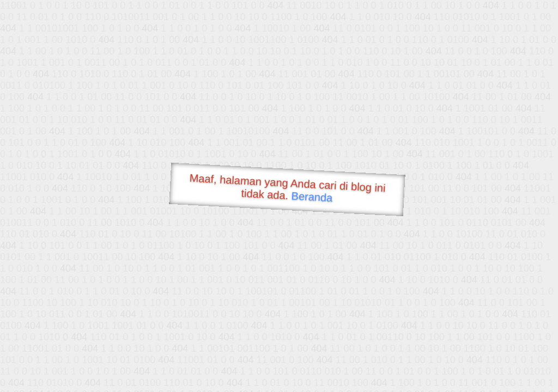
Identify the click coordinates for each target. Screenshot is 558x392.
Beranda (312, 197)
